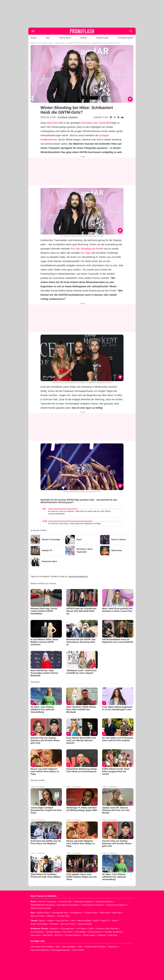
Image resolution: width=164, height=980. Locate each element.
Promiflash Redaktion (68, 117)
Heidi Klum (52, 123)
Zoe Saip (85, 253)
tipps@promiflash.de (78, 576)
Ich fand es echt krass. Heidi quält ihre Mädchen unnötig (74, 523)
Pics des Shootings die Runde (87, 249)
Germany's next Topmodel (95, 123)
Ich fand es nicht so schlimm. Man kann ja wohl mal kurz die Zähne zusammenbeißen (79, 512)
